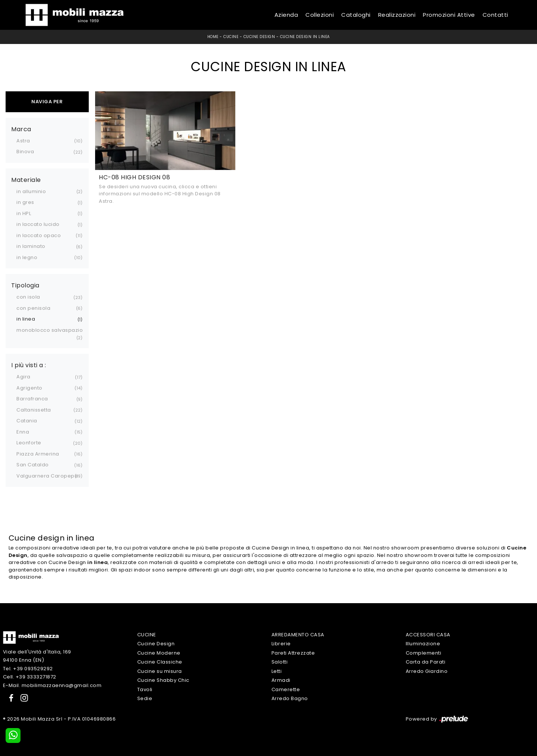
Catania (27, 421)
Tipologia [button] (25, 286)
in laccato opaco (39, 235)
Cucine (231, 37)
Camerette (286, 689)
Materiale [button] (26, 180)
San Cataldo (33, 465)
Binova (25, 152)
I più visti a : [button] (29, 365)
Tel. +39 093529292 (28, 669)
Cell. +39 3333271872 (30, 677)
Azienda (286, 15)
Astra (23, 141)
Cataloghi (356, 15)
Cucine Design (259, 37)
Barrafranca (32, 399)
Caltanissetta (34, 410)
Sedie (145, 698)
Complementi (424, 653)
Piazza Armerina (38, 454)
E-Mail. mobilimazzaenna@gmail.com (52, 685)
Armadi (281, 680)
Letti (277, 671)
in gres (25, 202)
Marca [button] (21, 129)
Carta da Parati (426, 662)
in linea (26, 319)
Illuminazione (423, 644)
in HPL (24, 213)
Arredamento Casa (298, 635)
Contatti (495, 15)
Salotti (280, 662)
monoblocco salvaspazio (50, 330)
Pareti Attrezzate (293, 653)
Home (213, 37)
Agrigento (29, 388)
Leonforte (29, 443)
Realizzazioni (397, 15)
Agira (23, 377)
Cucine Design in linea (305, 37)
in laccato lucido (38, 224)
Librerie (281, 644)
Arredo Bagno (290, 698)
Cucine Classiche (160, 662)
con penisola (33, 308)
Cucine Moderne (159, 653)
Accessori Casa (428, 635)
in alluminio (31, 191)
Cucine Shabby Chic (163, 680)
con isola (28, 297)
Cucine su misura (160, 671)
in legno (27, 257)
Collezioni (320, 15)
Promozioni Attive (449, 15)
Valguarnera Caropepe (47, 476)
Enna (23, 432)
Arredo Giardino (427, 671)
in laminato (31, 246)
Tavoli (145, 689)
